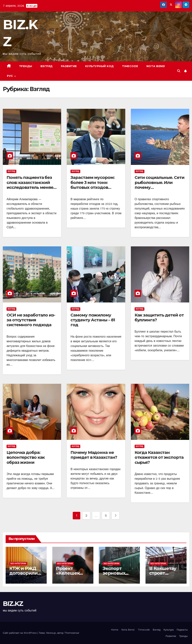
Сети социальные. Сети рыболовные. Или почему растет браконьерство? (160, 185)
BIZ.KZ (13, 604)
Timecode (130, 66)
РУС (10, 76)
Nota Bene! (128, 630)
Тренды (26, 66)
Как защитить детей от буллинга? (159, 318)
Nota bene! (156, 66)
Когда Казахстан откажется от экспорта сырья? (159, 457)
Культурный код (99, 66)
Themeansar (72, 633)
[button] (179, 71)
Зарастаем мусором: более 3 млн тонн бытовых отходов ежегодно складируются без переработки (92, 190)
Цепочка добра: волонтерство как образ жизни (26, 457)
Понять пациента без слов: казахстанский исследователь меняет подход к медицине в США (31, 187)
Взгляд (47, 66)
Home (115, 630)
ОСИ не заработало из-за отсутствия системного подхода (31, 320)
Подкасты (182, 630)
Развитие (69, 66)
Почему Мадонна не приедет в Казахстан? (94, 455)
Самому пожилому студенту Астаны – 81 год (93, 320)
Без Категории (18, 564)
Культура (169, 630)
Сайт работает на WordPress (20, 633)
